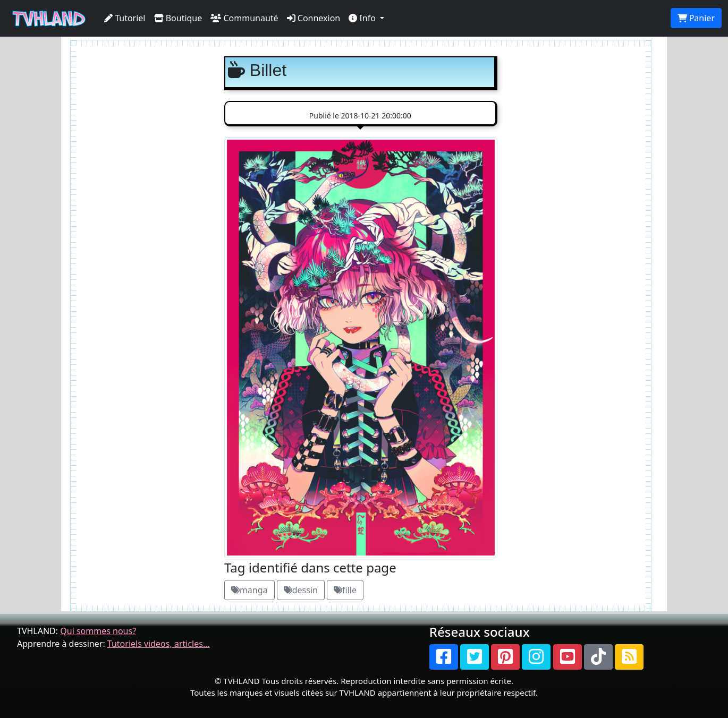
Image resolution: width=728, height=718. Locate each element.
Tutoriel (125, 18)
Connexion (314, 18)
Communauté (244, 18)
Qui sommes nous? (98, 631)
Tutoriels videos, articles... (159, 644)
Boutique (178, 18)
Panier (696, 18)
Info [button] (363, 18)
